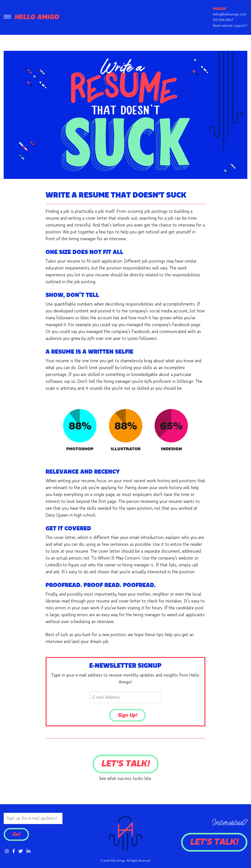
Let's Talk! (125, 764)
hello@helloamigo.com (229, 14)
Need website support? (230, 26)
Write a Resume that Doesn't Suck (116, 195)
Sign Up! (127, 715)
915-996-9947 (223, 20)
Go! (16, 834)
